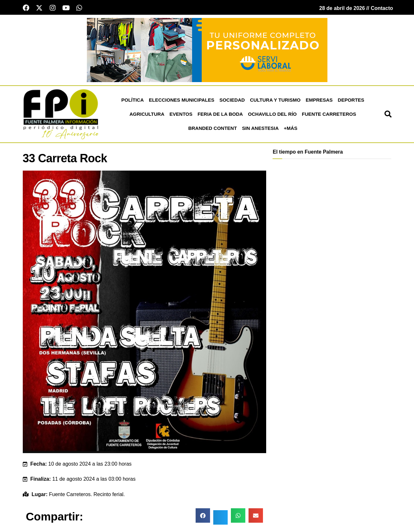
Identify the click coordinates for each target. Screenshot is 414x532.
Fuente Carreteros (329, 115)
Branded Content (213, 129)
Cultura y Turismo (275, 101)
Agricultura (147, 115)
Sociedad (232, 101)
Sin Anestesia (260, 129)
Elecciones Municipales (182, 101)
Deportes (351, 101)
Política (132, 101)
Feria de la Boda (220, 115)
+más (291, 129)
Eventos (181, 115)
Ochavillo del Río (272, 115)
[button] (388, 115)
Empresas (319, 101)
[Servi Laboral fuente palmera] (207, 51)
